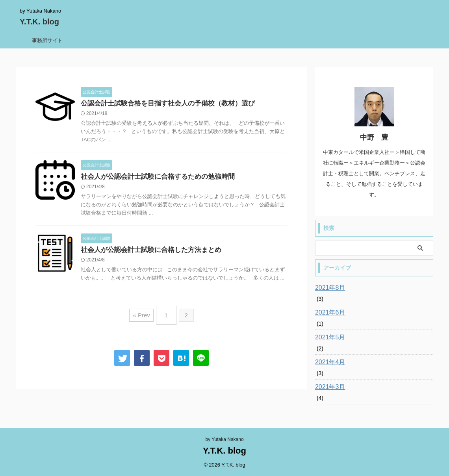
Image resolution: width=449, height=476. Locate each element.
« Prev (143, 314)
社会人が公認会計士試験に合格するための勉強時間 (153, 178)
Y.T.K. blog (39, 22)
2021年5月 (328, 337)
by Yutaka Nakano (224, 439)
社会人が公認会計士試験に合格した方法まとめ (147, 251)
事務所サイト (47, 40)
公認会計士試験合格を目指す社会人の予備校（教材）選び (163, 104)
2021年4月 (328, 362)
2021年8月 (328, 288)
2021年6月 (328, 313)
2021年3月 (328, 387)
